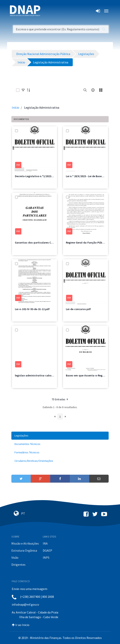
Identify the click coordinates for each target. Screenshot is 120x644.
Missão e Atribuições (25, 543)
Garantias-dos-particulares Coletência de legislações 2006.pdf (53, 243)
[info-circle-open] (93, 90)
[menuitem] (60, 436)
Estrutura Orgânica (24, 550)
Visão (15, 557)
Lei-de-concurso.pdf (78, 309)
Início (15, 107)
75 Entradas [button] (60, 399)
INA (45, 543)
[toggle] (23, 90)
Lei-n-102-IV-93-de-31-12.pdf (32, 309)
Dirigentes (18, 565)
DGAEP (47, 550)
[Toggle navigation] (46, 11)
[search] (85, 90)
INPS (46, 557)
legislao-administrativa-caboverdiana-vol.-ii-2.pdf (46, 375)
